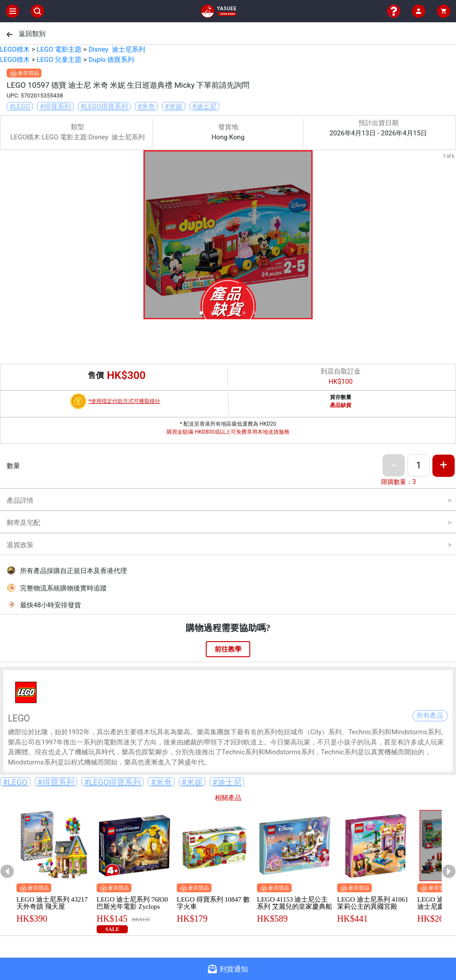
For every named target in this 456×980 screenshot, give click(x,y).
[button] (201, 313)
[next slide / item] (450, 236)
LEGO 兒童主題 (59, 60)
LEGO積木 (15, 49)
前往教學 (228, 649)
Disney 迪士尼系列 (117, 49)
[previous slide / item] (6, 236)
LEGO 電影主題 (59, 49)
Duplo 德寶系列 (111, 60)
